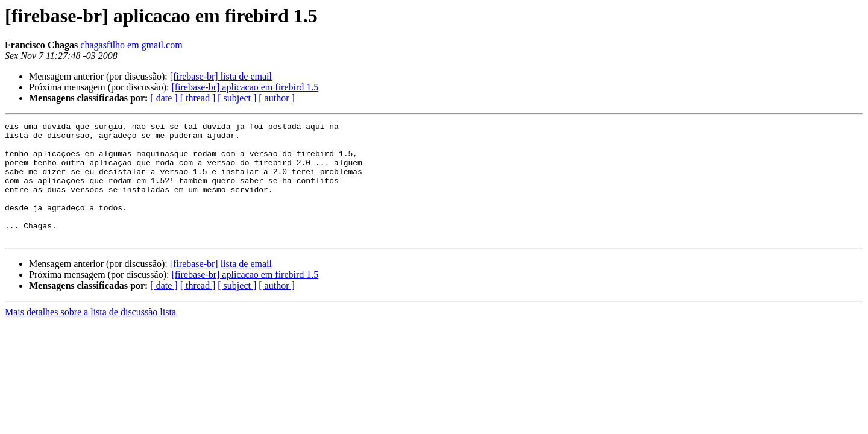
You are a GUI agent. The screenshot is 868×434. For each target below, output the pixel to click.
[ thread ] (198, 98)
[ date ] (164, 98)
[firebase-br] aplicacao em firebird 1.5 (245, 87)
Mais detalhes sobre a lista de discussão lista (90, 335)
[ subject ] (237, 98)
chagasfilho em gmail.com (131, 45)
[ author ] (277, 98)
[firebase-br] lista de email (221, 76)
